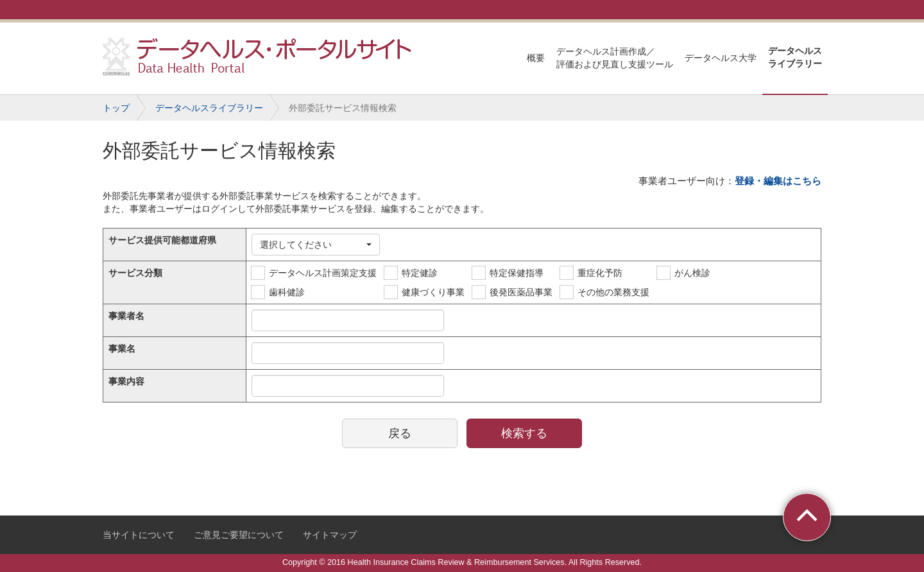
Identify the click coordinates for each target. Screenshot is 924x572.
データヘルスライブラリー (795, 57)
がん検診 (692, 273)
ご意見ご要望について (239, 535)
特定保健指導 (517, 273)
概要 (536, 58)
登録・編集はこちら (778, 181)
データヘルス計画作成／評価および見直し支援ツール (615, 58)
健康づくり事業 (433, 292)
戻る (400, 433)
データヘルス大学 (721, 58)
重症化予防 (600, 273)
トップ (116, 108)
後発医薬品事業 (521, 292)
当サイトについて (139, 535)
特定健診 (420, 273)
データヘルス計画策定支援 (323, 273)
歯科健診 (287, 292)
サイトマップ (330, 535)
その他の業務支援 (613, 292)
